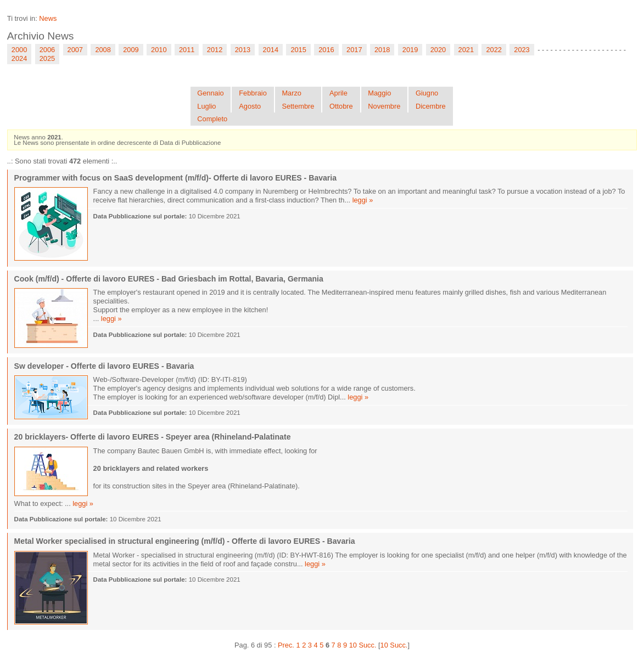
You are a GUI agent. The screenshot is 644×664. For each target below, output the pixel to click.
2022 (494, 50)
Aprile (338, 93)
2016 (326, 50)
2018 (382, 50)
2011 (187, 50)
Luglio (206, 106)
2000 (19, 50)
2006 (47, 50)
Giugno (427, 93)
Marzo (292, 93)
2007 (75, 50)
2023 (522, 50)
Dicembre (431, 106)
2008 (103, 50)
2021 (466, 50)
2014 (271, 50)
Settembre (298, 106)
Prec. (286, 645)
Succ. (367, 645)
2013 (243, 50)
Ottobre (341, 106)
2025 (47, 58)
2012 (215, 50)
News (48, 18)
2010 (159, 50)
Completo (212, 119)
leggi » (363, 200)
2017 (354, 50)
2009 (131, 50)
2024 (19, 58)
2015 (298, 50)
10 (353, 645)
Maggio (379, 93)
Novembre (384, 106)
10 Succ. (394, 645)
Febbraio (253, 93)
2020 (438, 50)
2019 (410, 50)
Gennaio (210, 93)
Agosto (250, 106)
